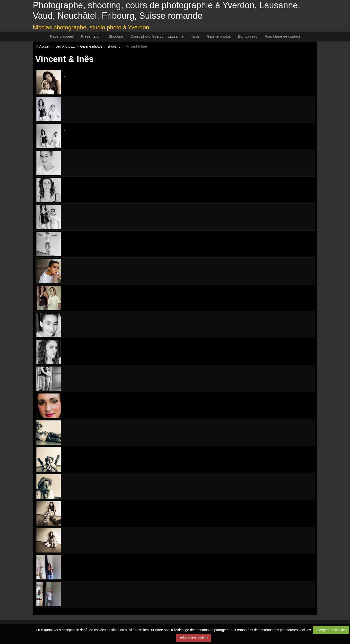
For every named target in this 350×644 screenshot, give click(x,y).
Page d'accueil (62, 36)
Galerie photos (219, 36)
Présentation (91, 36)
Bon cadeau (248, 36)
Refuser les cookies (193, 638)
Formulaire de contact (282, 36)
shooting (114, 46)
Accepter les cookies (331, 630)
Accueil (45, 46)
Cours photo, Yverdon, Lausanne (157, 36)
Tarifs (195, 36)
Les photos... (65, 46)
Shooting (116, 36)
